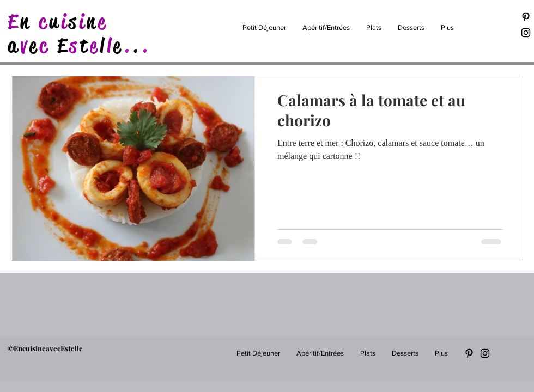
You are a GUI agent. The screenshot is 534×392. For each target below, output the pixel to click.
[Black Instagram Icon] (526, 33)
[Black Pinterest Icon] (526, 17)
